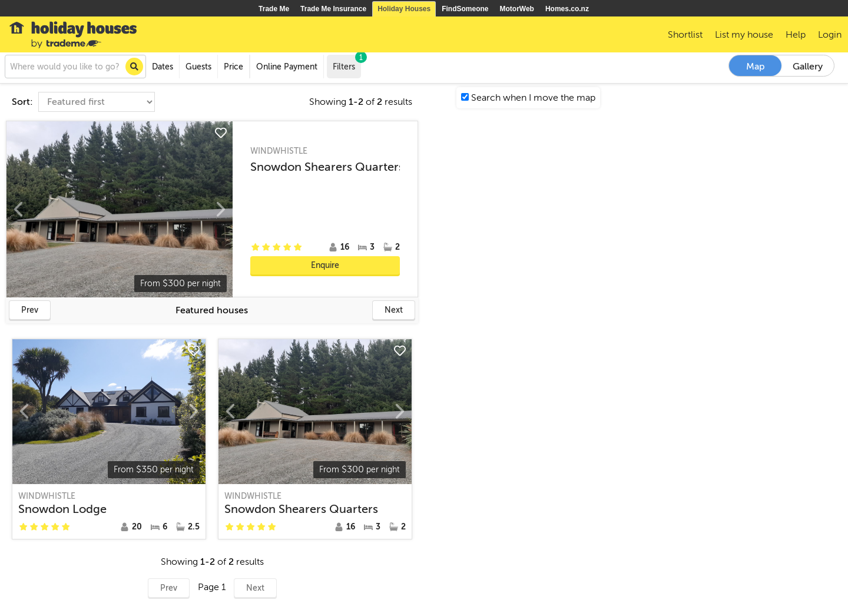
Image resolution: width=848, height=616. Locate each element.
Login (830, 35)
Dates (163, 67)
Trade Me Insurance (333, 9)
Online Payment (287, 67)
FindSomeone (465, 9)
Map (756, 67)
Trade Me (274, 9)
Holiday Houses (404, 9)
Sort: (24, 102)
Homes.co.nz (567, 9)
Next (394, 310)
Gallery (808, 67)
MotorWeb (517, 9)
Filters (347, 63)
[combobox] (75, 67)
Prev (30, 310)
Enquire (325, 265)
